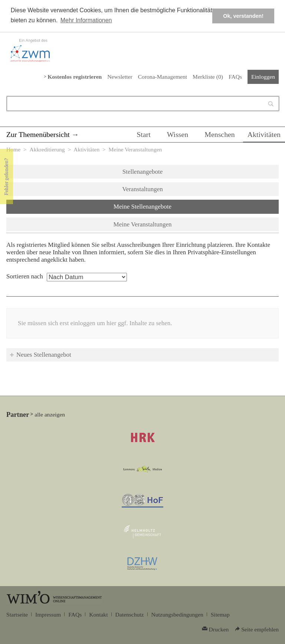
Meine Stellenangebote (162, 206)
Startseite (17, 614)
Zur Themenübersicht (38, 134)
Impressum (48, 614)
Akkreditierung (47, 149)
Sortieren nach (25, 276)
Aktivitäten (264, 134)
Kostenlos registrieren (75, 77)
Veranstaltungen (142, 189)
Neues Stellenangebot (44, 355)
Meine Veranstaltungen (143, 224)
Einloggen (263, 77)
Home (13, 149)
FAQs (235, 77)
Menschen (220, 134)
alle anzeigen (50, 414)
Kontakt (98, 614)
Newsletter (120, 77)
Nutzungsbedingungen (177, 614)
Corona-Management (163, 77)
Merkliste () (208, 77)
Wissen (178, 134)
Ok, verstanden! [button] (243, 16)
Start (143, 134)
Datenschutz (130, 614)
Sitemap (220, 614)
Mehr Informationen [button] (86, 20)
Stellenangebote (143, 172)
